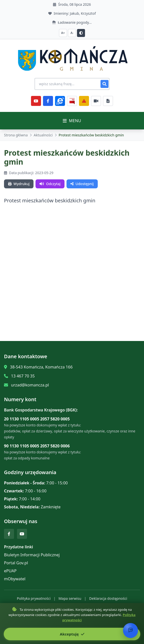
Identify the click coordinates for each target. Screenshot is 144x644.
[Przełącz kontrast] (81, 33)
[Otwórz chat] (130, 631)
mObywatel (15, 579)
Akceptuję (72, 634)
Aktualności (43, 135)
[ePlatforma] (60, 101)
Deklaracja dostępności (108, 598)
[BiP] (72, 101)
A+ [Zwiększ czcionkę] (63, 33)
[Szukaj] (104, 84)
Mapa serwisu (70, 598)
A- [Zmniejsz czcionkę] (72, 33)
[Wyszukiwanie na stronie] (72, 84)
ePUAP (10, 571)
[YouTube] (36, 101)
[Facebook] (48, 101)
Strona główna (16, 135)
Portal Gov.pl (16, 563)
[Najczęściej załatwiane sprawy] (96, 101)
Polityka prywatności (34, 598)
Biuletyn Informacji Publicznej (32, 555)
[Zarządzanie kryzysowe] (84, 101)
